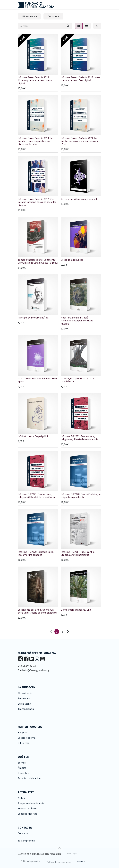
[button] (59, 848)
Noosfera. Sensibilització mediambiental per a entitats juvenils (77, 321)
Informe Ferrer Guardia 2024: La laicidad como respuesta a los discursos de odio (35, 141)
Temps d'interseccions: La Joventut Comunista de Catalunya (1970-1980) (38, 261)
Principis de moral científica (33, 318)
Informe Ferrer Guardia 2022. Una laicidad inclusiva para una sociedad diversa (37, 202)
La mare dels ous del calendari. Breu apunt (37, 380)
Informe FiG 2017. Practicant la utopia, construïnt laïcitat (78, 553)
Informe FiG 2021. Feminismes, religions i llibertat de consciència (36, 496)
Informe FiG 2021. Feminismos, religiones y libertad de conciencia (79, 438)
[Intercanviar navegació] (98, 5)
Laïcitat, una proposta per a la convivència (77, 380)
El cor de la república (72, 260)
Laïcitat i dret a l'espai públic (33, 436)
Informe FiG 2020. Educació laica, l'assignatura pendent (36, 553)
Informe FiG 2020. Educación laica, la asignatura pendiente (81, 496)
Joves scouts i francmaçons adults (80, 199)
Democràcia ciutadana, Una (76, 610)
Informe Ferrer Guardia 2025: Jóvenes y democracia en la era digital (35, 80)
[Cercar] (68, 26)
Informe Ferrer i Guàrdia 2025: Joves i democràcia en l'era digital (81, 79)
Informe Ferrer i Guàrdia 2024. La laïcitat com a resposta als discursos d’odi (81, 141)
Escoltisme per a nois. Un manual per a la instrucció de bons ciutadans (38, 611)
